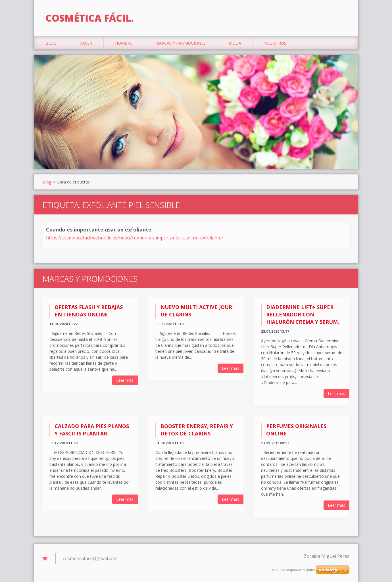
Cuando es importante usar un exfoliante (99, 230)
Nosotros (275, 43)
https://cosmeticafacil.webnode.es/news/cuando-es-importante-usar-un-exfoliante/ (135, 238)
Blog (51, 43)
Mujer (86, 43)
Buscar (343, 16)
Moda (235, 43)
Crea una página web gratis (292, 570)
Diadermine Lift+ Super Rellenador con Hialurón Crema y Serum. (303, 314)
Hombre (124, 43)
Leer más (125, 380)
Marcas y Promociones (181, 43)
